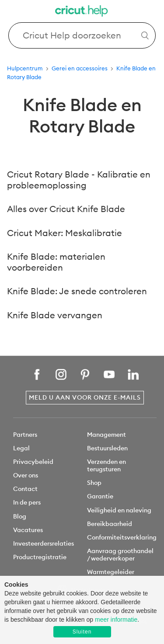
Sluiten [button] (82, 632)
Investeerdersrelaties (44, 543)
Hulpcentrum (25, 68)
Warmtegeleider (111, 572)
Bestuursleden (107, 448)
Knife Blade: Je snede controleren (77, 291)
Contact (25, 489)
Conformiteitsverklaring (122, 537)
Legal (21, 448)
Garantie (100, 496)
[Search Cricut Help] (82, 35)
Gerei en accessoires (80, 68)
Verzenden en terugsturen (106, 465)
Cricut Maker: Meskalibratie (65, 233)
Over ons (26, 475)
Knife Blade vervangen (55, 315)
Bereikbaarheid (110, 524)
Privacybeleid (33, 462)
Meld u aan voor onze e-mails (85, 397)
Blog (20, 516)
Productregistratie (40, 557)
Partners (25, 435)
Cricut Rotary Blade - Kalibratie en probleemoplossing (79, 180)
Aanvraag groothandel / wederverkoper (120, 555)
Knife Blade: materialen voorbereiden (56, 262)
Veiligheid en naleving (119, 510)
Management (106, 435)
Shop (94, 483)
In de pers (27, 502)
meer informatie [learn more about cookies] (116, 620)
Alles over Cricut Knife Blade (66, 209)
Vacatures (28, 530)
